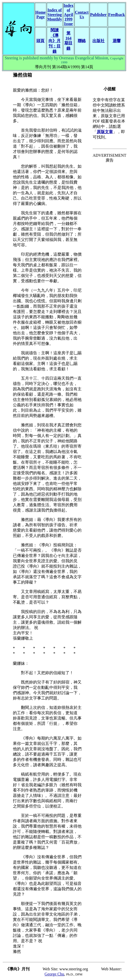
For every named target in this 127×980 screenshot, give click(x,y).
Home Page (41, 15)
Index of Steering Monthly (55, 15)
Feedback (117, 15)
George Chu (54, 974)
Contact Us (82, 15)
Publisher (98, 15)
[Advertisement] (109, 183)
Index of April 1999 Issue (69, 15)
